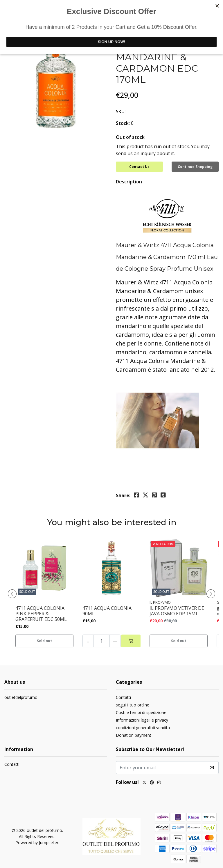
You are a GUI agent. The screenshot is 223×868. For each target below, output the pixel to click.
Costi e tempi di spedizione (141, 711)
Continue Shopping (195, 167)
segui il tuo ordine (133, 703)
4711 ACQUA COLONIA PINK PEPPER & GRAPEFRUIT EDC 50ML (41, 612)
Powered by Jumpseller (37, 841)
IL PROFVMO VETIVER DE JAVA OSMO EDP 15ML (177, 609)
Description (129, 180)
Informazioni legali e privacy (142, 718)
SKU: (121, 111)
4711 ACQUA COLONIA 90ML (107, 609)
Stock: (123, 123)
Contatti (123, 696)
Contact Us (139, 167)
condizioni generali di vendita (143, 726)
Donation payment (134, 733)
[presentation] (15, 592)
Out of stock (130, 137)
